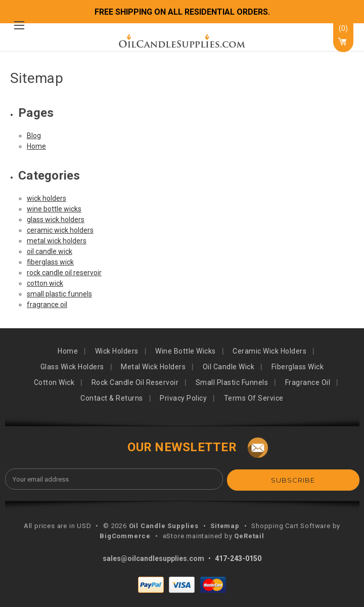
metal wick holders (57, 241)
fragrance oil (47, 305)
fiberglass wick (50, 262)
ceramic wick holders (60, 230)
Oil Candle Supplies (164, 525)
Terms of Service (254, 398)
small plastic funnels (59, 294)
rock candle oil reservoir (64, 273)
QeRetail (249, 535)
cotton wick (45, 283)
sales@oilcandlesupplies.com (153, 557)
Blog (34, 136)
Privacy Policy (183, 398)
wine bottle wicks (54, 209)
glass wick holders (56, 220)
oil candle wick (50, 251)
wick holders (47, 198)
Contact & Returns (112, 398)
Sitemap (225, 525)
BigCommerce (125, 535)
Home (36, 146)
